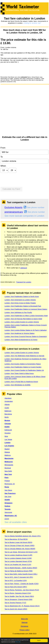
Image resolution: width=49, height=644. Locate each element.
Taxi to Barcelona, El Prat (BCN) (16, 539)
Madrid (7, 449)
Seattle (7, 500)
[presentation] (20, 70)
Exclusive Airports (13, 207)
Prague (7, 481)
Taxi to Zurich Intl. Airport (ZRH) (16, 609)
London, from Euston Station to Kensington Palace (23, 364)
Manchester (9, 458)
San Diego (8, 490)
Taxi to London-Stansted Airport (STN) (18, 561)
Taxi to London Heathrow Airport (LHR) (18, 555)
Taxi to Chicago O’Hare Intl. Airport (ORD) (20, 546)
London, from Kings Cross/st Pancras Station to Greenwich (26, 336)
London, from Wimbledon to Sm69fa (17, 385)
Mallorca (8, 455)
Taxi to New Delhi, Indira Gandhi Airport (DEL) (21, 574)
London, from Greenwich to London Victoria (20, 300)
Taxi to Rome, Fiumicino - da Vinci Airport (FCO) (22, 590)
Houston (8, 433)
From (3, 148)
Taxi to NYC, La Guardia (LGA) (16, 580)
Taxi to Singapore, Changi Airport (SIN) (19, 599)
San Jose (8, 496)
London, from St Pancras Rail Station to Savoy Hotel (23, 319)
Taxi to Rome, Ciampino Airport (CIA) (18, 593)
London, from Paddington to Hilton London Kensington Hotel (26, 316)
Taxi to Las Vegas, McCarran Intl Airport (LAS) (21, 552)
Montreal (8, 468)
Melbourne (9, 462)
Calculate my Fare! (11, 189)
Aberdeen (8, 398)
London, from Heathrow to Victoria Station (20, 333)
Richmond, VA (10, 484)
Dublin (7, 427)
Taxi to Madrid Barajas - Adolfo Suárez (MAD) (21, 568)
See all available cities (16, 522)
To (2, 157)
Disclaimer (24, 626)
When (3, 166)
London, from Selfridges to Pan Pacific (18, 312)
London (8, 443)
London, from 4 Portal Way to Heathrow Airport (21, 382)
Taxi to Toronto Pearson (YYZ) (15, 603)
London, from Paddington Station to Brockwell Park (23, 306)
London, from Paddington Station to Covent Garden (23, 367)
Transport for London (24, 282)
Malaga (7, 452)
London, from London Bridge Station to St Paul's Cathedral (26, 330)
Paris (7, 478)
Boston (7, 420)
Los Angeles (9, 446)
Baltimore (8, 411)
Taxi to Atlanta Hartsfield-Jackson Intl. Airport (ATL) (23, 536)
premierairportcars (14, 212)
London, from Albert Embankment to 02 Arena (21, 340)
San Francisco (10, 493)
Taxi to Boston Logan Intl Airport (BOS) (18, 542)
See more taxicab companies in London (24, 216)
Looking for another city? (32, 23)
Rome (7, 487)
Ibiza (6, 436)
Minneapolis (9, 465)
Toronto (8, 509)
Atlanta (7, 404)
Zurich (7, 519)
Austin (7, 408)
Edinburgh (8, 430)
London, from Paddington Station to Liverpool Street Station (26, 309)
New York (8, 474)
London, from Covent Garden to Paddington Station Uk (24, 370)
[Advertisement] (24, 111)
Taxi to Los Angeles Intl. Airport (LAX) (18, 564)
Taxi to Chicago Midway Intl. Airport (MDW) (20, 549)
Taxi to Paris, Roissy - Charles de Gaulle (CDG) (22, 584)
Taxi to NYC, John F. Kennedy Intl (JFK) (19, 577)
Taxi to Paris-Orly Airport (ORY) (16, 587)
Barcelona (8, 414)
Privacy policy (24, 630)
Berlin (7, 417)
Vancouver (8, 512)
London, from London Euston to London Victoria (22, 322)
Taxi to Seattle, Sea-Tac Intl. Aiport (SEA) (19, 596)
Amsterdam (9, 401)
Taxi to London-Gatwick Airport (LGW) (18, 558)
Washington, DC (11, 516)
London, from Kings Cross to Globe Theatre (20, 303)
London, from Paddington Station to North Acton (22, 296)
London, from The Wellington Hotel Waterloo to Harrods (24, 356)
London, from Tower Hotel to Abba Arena (19, 373)
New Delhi (8, 471)
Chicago (8, 424)
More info (18, 642)
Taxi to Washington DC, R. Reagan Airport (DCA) (22, 606)
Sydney (7, 506)
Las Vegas (8, 439)
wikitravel (24, 268)
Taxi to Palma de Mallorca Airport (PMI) (19, 571)
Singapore (9, 503)
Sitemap (25, 622)
